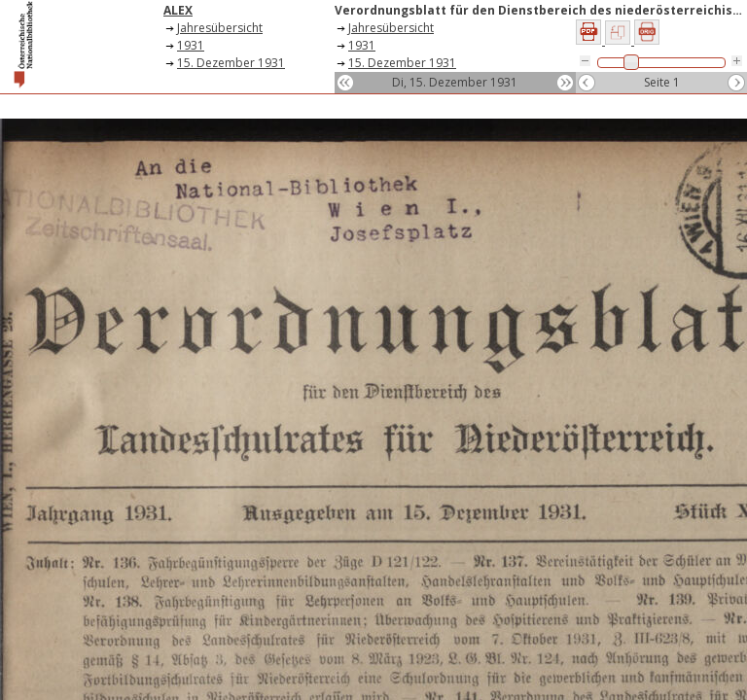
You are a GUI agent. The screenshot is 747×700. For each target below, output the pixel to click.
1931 (191, 45)
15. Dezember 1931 (231, 63)
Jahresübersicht (220, 28)
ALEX (178, 10)
